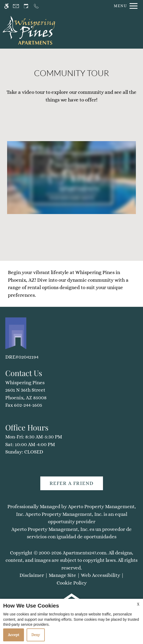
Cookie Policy (72, 583)
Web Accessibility (100, 575)
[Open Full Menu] (124, 6)
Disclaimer (32, 575)
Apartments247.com (85, 553)
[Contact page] (16, 6)
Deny (36, 635)
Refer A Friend (72, 483)
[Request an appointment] (26, 6)
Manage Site (62, 575)
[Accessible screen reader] (6, 6)
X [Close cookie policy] (138, 604)
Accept (14, 635)
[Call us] (36, 6)
